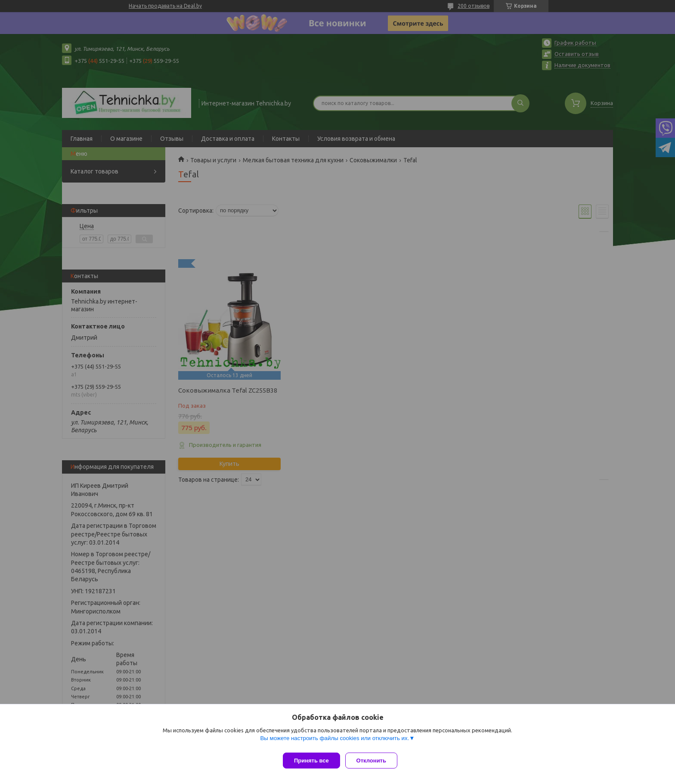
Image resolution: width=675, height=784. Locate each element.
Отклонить (375, 761)
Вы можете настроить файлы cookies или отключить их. (334, 742)
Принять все (311, 761)
